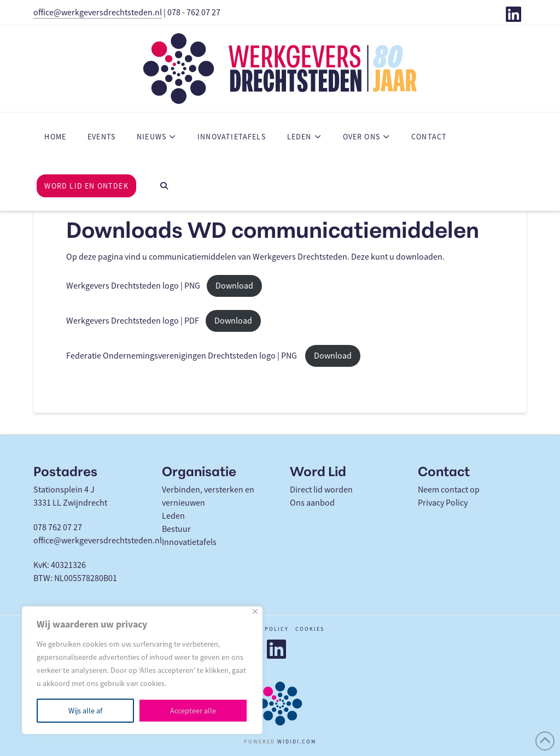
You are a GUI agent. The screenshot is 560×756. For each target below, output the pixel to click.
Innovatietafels (189, 542)
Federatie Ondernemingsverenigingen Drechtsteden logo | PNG (182, 356)
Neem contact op (449, 490)
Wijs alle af (85, 711)
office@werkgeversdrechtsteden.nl (98, 13)
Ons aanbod (312, 503)
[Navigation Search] (164, 186)
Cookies (310, 629)
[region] (142, 670)
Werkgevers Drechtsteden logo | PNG (133, 286)
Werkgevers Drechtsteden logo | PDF (133, 321)
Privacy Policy (443, 503)
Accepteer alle (193, 711)
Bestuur (176, 529)
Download (234, 286)
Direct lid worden (321, 490)
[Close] (255, 611)
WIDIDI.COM (297, 742)
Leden (173, 516)
